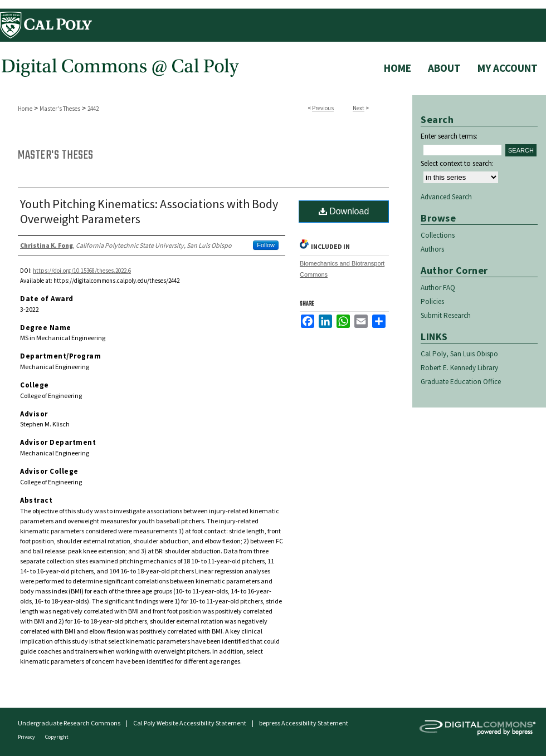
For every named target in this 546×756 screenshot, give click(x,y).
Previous (323, 108)
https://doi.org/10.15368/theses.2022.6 (82, 271)
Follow (266, 245)
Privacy (27, 737)
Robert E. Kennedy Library (459, 368)
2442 (93, 109)
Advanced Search (446, 197)
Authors (432, 249)
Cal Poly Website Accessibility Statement (190, 723)
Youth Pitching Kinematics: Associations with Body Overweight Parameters (149, 211)
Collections (438, 235)
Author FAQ (438, 288)
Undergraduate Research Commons (69, 723)
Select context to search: (457, 163)
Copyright (57, 737)
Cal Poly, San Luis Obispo (459, 354)
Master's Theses (60, 109)
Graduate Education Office (461, 382)
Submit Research (446, 315)
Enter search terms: (449, 136)
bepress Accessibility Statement (304, 723)
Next (359, 108)
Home (25, 109)
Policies (432, 301)
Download (344, 211)
